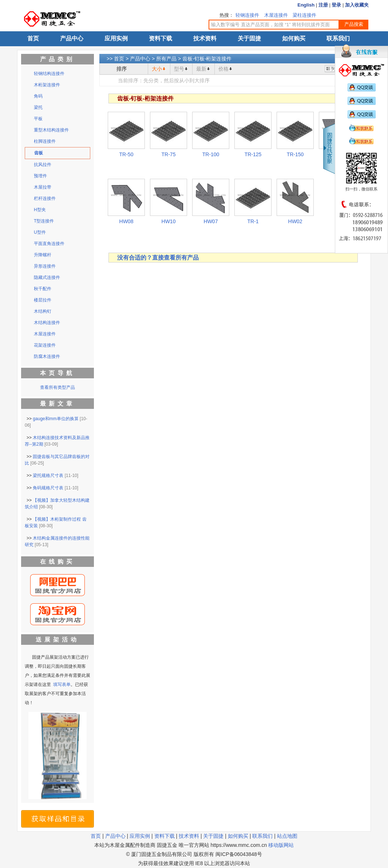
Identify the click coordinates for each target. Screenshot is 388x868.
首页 (33, 38)
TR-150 (295, 154)
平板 (38, 119)
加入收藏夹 (357, 5)
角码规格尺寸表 (48, 488)
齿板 (39, 153)
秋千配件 (43, 289)
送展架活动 (58, 640)
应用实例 (116, 38)
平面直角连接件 (49, 244)
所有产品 (166, 59)
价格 (223, 69)
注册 (323, 5)
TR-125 (253, 154)
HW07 (211, 221)
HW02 (295, 221)
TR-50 (126, 154)
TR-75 (169, 154)
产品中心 (72, 38)
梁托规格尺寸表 (48, 476)
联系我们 (338, 38)
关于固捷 (249, 38)
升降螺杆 (43, 255)
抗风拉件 (43, 165)
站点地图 (287, 836)
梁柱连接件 (304, 15)
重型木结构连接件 (51, 130)
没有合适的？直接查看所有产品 (158, 258)
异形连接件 (45, 266)
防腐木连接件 (47, 356)
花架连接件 (45, 345)
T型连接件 (44, 221)
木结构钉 (43, 311)
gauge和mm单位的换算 (56, 419)
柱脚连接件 (45, 141)
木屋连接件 (276, 15)
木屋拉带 (43, 187)
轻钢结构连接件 (49, 74)
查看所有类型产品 (58, 387)
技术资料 (205, 38)
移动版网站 (281, 845)
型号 (179, 69)
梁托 (38, 107)
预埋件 (40, 176)
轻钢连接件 (247, 15)
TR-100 (211, 154)
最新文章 (58, 404)
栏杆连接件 (45, 198)
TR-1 (253, 221)
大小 (157, 69)
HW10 (169, 221)
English (306, 5)
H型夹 (40, 210)
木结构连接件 (47, 323)
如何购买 (294, 38)
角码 (38, 96)
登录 (336, 5)
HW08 (126, 221)
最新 (201, 69)
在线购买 (58, 562)
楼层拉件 (43, 300)
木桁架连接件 (47, 85)
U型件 (40, 232)
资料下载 (161, 38)
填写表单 (62, 684)
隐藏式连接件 (47, 277)
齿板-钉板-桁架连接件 (207, 59)
